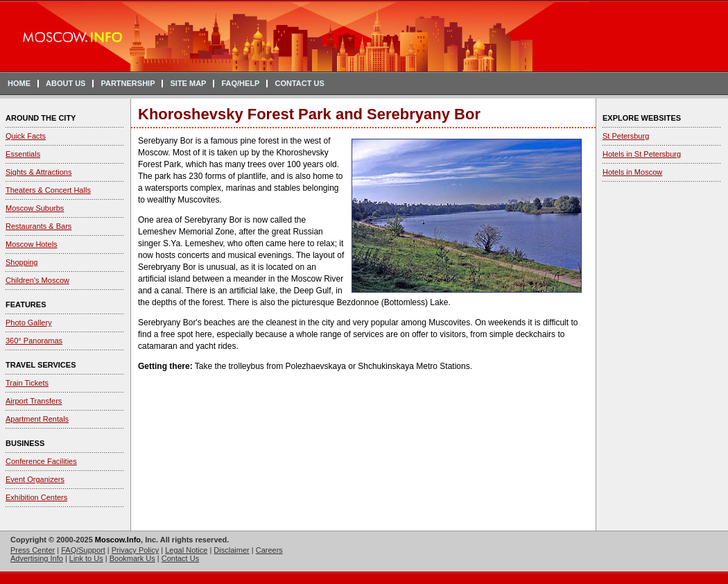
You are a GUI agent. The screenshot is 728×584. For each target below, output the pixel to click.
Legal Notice (186, 550)
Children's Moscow (37, 280)
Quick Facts (26, 136)
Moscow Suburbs (35, 208)
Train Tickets (27, 383)
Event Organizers (35, 479)
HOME (19, 83)
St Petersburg (626, 136)
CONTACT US (299, 83)
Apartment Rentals (37, 419)
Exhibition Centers (36, 497)
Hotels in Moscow (632, 172)
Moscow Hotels (32, 244)
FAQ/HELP (240, 83)
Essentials (23, 154)
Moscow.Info (118, 540)
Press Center (33, 550)
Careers (269, 550)
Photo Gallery (29, 323)
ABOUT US (66, 83)
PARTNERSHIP (128, 83)
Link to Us (86, 558)
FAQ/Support (83, 550)
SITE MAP (188, 83)
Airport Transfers (34, 401)
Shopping (22, 262)
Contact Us (180, 558)
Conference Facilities (41, 461)
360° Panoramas (34, 341)
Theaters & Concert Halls (48, 190)
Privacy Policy (135, 550)
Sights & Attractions (38, 172)
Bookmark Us (132, 558)
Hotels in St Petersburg (642, 154)
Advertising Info (37, 558)
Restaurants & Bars (38, 226)
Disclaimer (231, 550)
